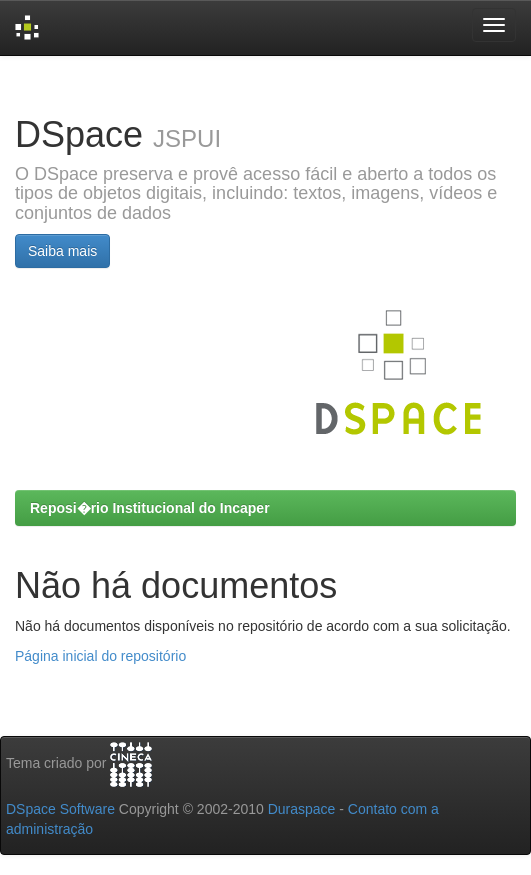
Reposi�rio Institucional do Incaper (150, 508)
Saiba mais (62, 251)
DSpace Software (60, 809)
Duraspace (302, 809)
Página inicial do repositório (100, 656)
